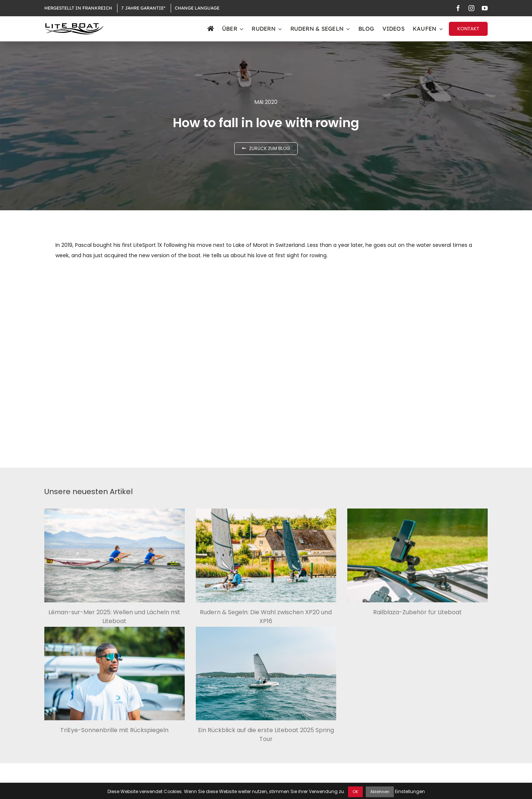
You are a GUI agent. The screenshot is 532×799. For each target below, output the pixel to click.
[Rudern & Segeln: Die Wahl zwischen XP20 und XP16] (266, 555)
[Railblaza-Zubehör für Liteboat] (417, 555)
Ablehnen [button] (380, 792)
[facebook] (458, 8)
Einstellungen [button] (410, 791)
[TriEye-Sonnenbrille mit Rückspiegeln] (115, 674)
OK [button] (355, 792)
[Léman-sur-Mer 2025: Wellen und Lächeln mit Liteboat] (115, 555)
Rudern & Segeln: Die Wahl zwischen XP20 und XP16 (266, 617)
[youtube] (485, 8)
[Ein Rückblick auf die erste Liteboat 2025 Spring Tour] (266, 674)
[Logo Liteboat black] (74, 26)
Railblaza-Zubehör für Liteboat (417, 612)
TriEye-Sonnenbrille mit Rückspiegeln (114, 730)
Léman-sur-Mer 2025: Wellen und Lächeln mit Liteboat (114, 617)
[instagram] (471, 8)
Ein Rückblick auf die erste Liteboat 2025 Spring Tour (266, 735)
